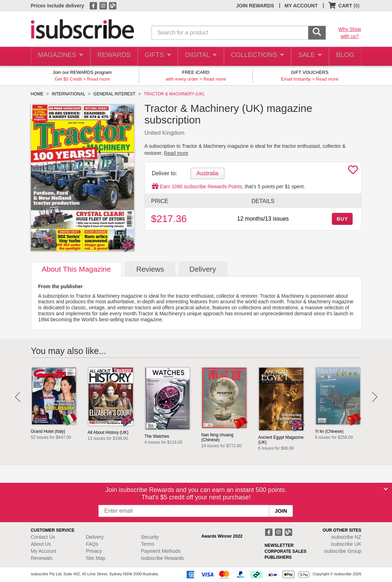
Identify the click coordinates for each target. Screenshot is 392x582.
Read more (98, 79)
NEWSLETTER (279, 545)
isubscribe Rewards (162, 558)
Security (150, 537)
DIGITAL (200, 56)
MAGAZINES (60, 56)
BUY (342, 219)
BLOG (344, 56)
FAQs (92, 544)
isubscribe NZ (346, 537)
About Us (41, 544)
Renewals (42, 558)
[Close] (386, 489)
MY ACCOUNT (301, 6)
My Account (44, 551)
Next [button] (375, 397)
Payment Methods (161, 551)
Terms (148, 544)
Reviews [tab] (150, 269)
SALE (307, 56)
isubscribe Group (343, 551)
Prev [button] (18, 397)
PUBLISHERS (278, 557)
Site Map (95, 558)
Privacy (94, 551)
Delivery (95, 537)
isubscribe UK (346, 544)
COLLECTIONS (256, 56)
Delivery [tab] (203, 269)
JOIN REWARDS (255, 6)
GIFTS (157, 56)
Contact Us (43, 537)
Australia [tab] (207, 173)
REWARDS (112, 56)
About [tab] (76, 269)
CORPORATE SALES (286, 551)
